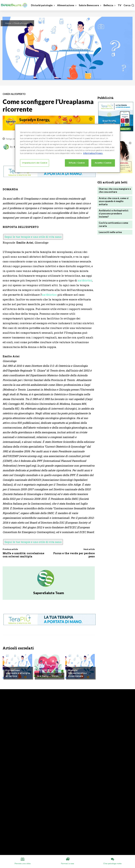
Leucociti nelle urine (110, 228)
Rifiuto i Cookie (77, 163)
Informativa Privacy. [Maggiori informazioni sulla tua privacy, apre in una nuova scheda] (93, 153)
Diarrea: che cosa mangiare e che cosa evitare (115, 190)
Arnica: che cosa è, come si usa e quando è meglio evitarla (113, 201)
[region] (67, 148)
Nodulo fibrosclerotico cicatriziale (77, 673)
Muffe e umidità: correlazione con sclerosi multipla (23, 555)
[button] (129, 5)
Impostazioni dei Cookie (35, 163)
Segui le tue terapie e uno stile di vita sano (33, 237)
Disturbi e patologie (49, 670)
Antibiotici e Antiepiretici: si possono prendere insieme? (115, 211)
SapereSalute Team (49, 593)
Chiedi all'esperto (22, 23)
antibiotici (85, 280)
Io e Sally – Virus (47, 676)
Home (8, 23)
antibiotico (49, 295)
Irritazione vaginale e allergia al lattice (18, 675)
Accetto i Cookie (103, 163)
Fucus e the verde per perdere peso (74, 555)
